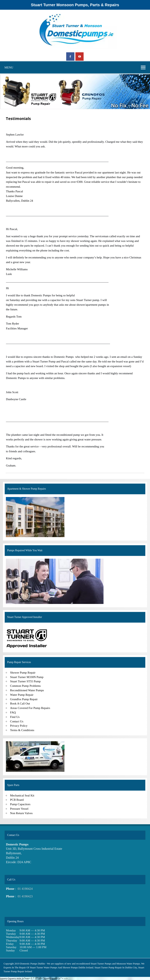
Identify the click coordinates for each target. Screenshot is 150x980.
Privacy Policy (19, 726)
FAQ (13, 712)
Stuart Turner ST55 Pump (25, 681)
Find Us (15, 717)
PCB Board (17, 800)
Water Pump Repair (22, 695)
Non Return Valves (21, 813)
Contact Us (17, 721)
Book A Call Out (20, 703)
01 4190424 (25, 889)
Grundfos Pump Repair (24, 699)
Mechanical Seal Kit (22, 795)
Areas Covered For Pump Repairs (30, 708)
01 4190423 (25, 896)
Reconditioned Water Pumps (27, 690)
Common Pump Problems (25, 686)
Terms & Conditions (22, 730)
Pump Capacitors (20, 804)
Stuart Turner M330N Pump (27, 677)
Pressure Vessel (19, 809)
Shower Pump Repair (23, 672)
